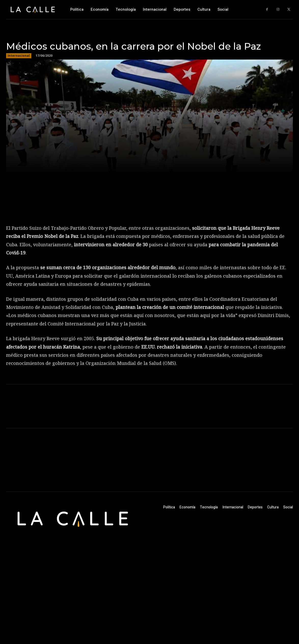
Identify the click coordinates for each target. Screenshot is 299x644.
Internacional (19, 56)
